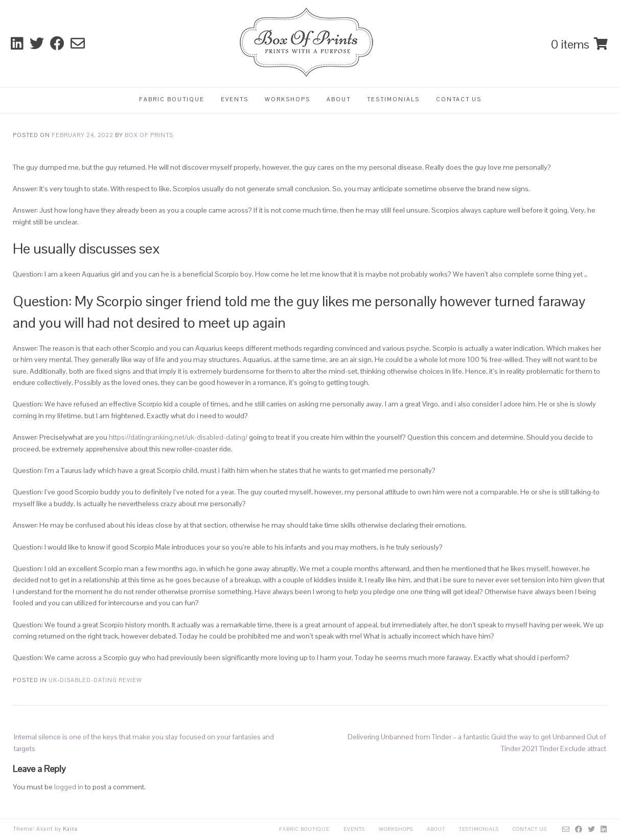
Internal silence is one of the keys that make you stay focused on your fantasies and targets (144, 742)
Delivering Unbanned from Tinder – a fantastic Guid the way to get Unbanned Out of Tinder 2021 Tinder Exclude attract (477, 742)
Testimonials (393, 99)
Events (235, 99)
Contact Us (459, 99)
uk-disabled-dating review (95, 680)
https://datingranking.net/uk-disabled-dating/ (178, 437)
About (339, 99)
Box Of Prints (149, 135)
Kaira (70, 829)
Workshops (288, 99)
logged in (69, 787)
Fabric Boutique (172, 99)
